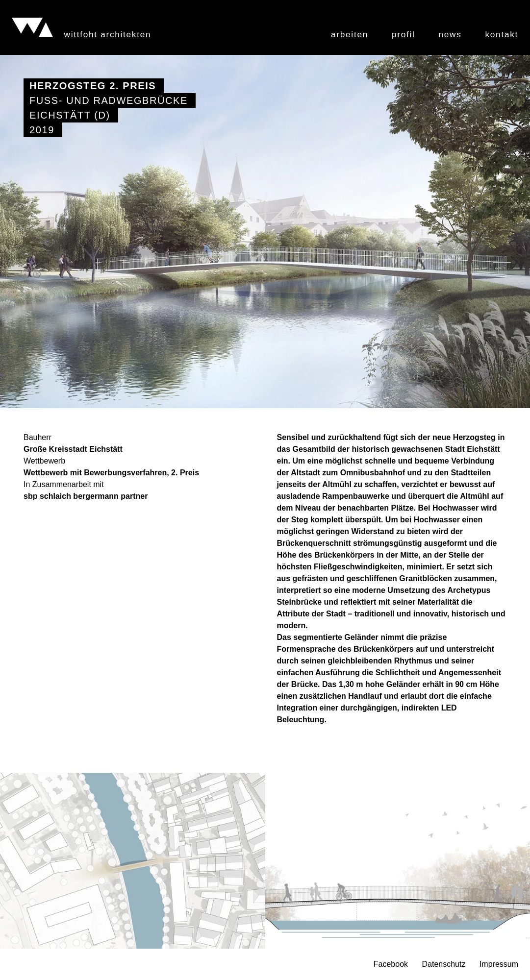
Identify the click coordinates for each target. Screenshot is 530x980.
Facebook (391, 964)
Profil (404, 35)
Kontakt (502, 35)
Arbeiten (350, 35)
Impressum (499, 964)
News (450, 35)
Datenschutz (443, 964)
